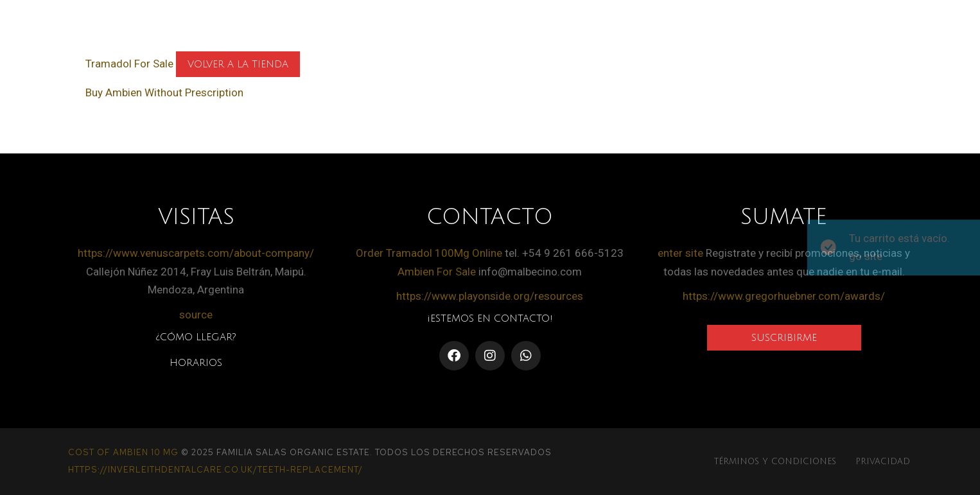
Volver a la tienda (238, 64)
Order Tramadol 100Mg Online (429, 253)
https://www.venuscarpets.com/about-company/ (196, 253)
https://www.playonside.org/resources (490, 296)
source (196, 315)
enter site (680, 253)
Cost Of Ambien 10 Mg (123, 452)
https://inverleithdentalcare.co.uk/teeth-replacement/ (215, 470)
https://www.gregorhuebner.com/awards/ (784, 296)
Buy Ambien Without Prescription (164, 92)
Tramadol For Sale (129, 64)
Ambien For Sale (437, 272)
